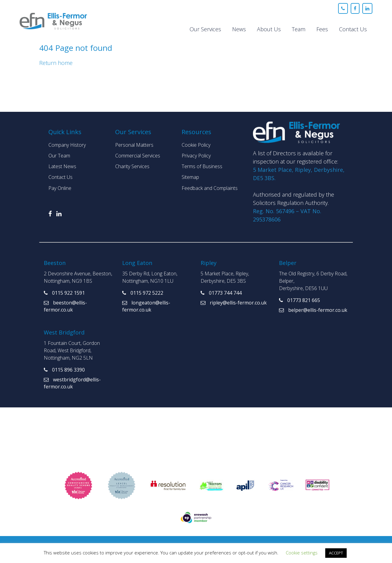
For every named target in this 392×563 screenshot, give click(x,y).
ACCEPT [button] (336, 553)
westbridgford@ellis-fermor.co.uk (72, 383)
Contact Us (353, 29)
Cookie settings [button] (302, 553)
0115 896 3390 (64, 370)
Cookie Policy (196, 145)
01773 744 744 (221, 293)
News (239, 29)
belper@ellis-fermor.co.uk (313, 310)
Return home (56, 63)
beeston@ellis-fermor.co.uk (65, 306)
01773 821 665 (300, 300)
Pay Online (60, 188)
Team (299, 29)
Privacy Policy (196, 156)
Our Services (205, 29)
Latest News (62, 166)
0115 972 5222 (143, 293)
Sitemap (190, 177)
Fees (322, 29)
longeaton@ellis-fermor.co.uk (146, 306)
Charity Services (132, 166)
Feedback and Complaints (210, 188)
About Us (269, 29)
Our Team (59, 156)
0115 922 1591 (64, 293)
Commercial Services (138, 156)
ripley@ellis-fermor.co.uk (234, 303)
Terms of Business (202, 166)
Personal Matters (134, 145)
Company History (67, 145)
